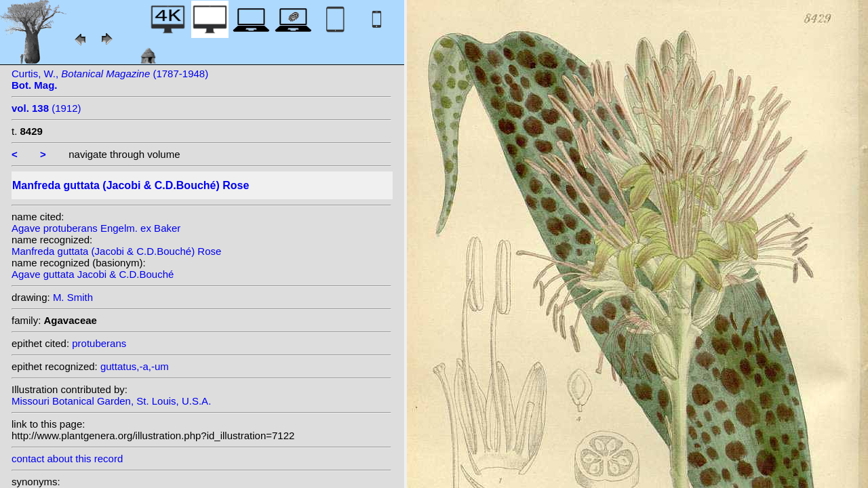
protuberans (99, 343)
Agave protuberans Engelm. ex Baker (96, 228)
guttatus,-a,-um (135, 366)
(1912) (46, 108)
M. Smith (73, 297)
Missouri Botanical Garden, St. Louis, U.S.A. (111, 401)
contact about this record (67, 459)
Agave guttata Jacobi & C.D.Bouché (93, 274)
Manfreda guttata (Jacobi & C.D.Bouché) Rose (116, 251)
